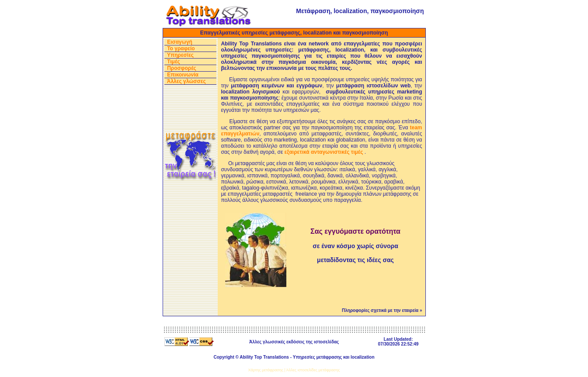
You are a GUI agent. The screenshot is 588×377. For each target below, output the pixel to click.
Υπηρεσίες (180, 55)
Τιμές (173, 62)
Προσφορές (182, 68)
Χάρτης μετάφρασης (266, 370)
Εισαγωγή (180, 42)
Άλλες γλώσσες (186, 81)
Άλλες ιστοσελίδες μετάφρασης (313, 370)
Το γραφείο (181, 48)
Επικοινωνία (183, 75)
